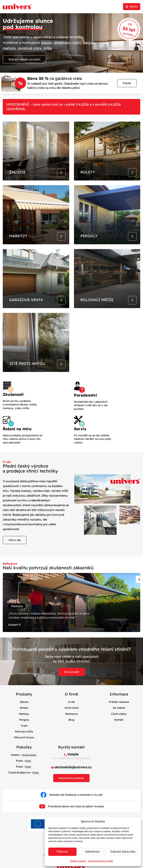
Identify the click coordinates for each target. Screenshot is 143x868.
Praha (19, 769)
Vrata (24, 734)
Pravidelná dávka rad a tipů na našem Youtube (72, 814)
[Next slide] (139, 586)
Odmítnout (92, 852)
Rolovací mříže (24, 740)
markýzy (9, 48)
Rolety (24, 716)
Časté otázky (119, 722)
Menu (134, 7)
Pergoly (24, 728)
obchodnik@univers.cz (73, 775)
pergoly (90, 42)
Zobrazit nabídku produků (24, 59)
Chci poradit (72, 680)
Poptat (127, 83)
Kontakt (119, 728)
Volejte (73, 762)
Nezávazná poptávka (71, 786)
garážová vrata (30, 48)
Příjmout (62, 852)
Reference (71, 722)
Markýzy (24, 722)
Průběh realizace (119, 710)
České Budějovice (19, 781)
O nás (71, 710)
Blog (71, 728)
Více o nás (15, 546)
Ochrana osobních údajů (101, 861)
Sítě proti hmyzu (24, 745)
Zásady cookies (78, 861)
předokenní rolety (68, 42)
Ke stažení (119, 716)
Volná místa (71, 716)
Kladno (15, 763)
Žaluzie (24, 710)
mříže (48, 48)
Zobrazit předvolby (123, 852)
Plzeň (19, 775)
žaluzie (47, 42)
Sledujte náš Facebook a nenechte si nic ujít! (71, 803)
